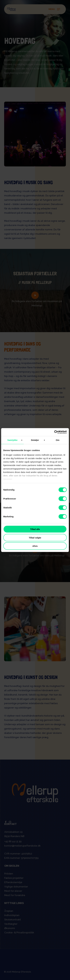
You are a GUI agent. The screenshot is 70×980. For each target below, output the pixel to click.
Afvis (35, 546)
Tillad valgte (35, 538)
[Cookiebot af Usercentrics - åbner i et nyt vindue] (54, 432)
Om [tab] (57, 440)
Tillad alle (35, 529)
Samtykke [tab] (12, 440)
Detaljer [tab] (35, 440)
